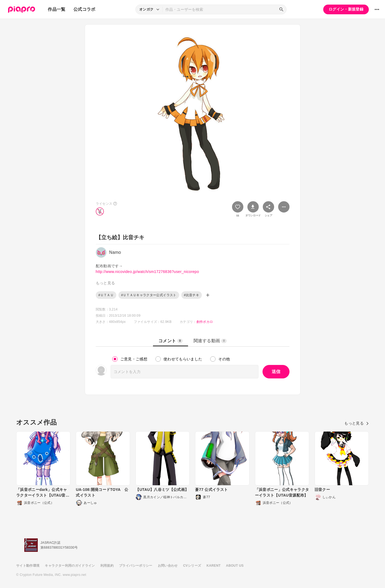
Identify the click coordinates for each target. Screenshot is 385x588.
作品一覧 (57, 9)
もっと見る (357, 423)
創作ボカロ (205, 322)
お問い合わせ (168, 566)
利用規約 (107, 566)
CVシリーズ (192, 566)
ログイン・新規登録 (346, 9)
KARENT (214, 566)
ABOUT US (235, 566)
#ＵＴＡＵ (106, 295)
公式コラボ (84, 9)
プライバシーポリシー (136, 566)
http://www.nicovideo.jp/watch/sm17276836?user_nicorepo (147, 272)
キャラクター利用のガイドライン (70, 566)
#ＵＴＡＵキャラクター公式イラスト (149, 295)
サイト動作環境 (28, 566)
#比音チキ (192, 295)
